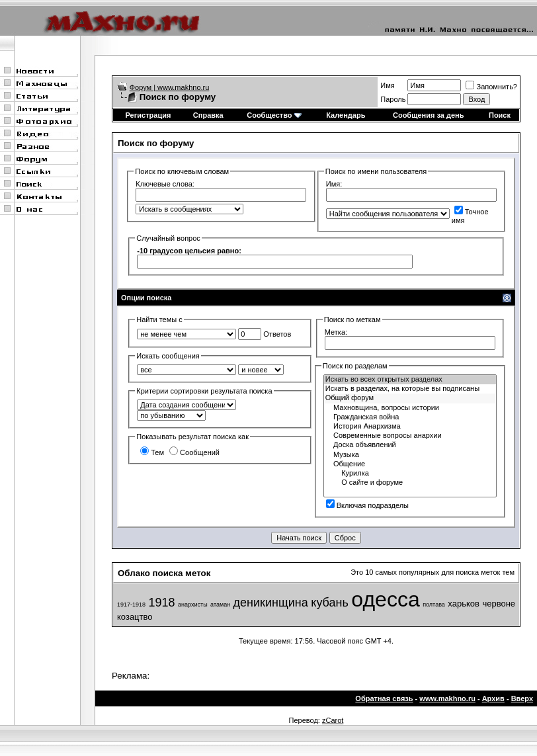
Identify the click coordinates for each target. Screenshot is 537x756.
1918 (162, 603)
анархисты (193, 605)
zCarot (333, 720)
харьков (464, 604)
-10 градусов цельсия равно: (189, 251)
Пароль (393, 99)
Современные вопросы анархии (410, 436)
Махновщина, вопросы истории (410, 408)
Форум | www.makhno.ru (170, 87)
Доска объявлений (410, 445)
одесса (385, 599)
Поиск (500, 115)
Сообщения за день (428, 115)
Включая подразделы (367, 505)
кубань (330, 603)
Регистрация (148, 115)
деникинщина (271, 603)
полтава (434, 605)
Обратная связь (384, 698)
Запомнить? (491, 87)
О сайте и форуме (410, 483)
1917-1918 (131, 605)
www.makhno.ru (447, 698)
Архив (493, 698)
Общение (410, 464)
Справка (208, 115)
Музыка (410, 455)
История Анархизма (410, 427)
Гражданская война (410, 417)
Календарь (346, 115)
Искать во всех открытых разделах (410, 380)
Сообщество (274, 115)
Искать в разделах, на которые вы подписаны (410, 389)
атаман (220, 605)
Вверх (522, 698)
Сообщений (194, 452)
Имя (387, 85)
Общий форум (410, 398)
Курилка (410, 474)
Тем (152, 452)
